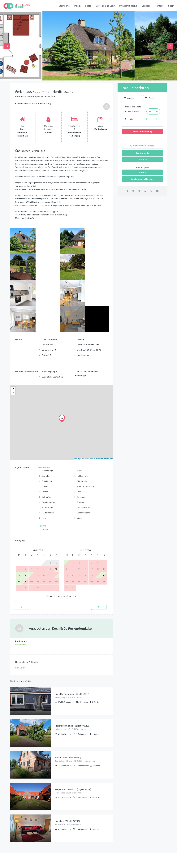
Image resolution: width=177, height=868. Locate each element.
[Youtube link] (164, 863)
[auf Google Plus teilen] (152, 191)
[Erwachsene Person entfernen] (150, 111)
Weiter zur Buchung (142, 131)
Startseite (64, 6)
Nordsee (146, 6)
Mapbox (84, 407)
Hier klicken (20, 616)
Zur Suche (142, 159)
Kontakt (159, 6)
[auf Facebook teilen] (126, 191)
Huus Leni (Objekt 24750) (67, 769)
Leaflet (77, 407)
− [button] (13, 341)
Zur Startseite (142, 153)
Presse (55, 842)
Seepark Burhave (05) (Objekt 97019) (73, 737)
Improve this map (106, 407)
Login (171, 6)
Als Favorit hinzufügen (142, 146)
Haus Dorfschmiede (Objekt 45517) (72, 642)
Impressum (57, 833)
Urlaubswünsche (128, 6)
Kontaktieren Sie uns (145, 846)
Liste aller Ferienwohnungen (66, 847)
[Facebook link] (151, 863)
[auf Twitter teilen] (132, 191)
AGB (54, 838)
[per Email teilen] (159, 191)
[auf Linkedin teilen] (146, 191)
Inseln (77, 6)
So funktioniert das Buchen (65, 824)
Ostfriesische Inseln (102, 824)
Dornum (142, 172)
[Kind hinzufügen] (157, 119)
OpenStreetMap (94, 407)
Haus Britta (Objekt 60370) (68, 706)
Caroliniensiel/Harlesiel (142, 179)
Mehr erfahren (17, 841)
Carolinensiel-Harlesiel (103, 833)
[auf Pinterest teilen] (139, 191)
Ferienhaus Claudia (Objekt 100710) (72, 674)
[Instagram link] (158, 863)
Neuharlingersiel (100, 842)
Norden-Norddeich (101, 838)
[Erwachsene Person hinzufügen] (157, 111)
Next (170, 46)
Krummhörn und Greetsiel (104, 828)
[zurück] (21, 555)
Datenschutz (58, 828)
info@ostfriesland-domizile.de (149, 839)
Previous (7, 46)
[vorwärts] (99, 555)
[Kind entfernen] (150, 119)
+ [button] (13, 337)
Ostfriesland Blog (105, 6)
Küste (88, 6)
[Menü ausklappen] (110, 657)
